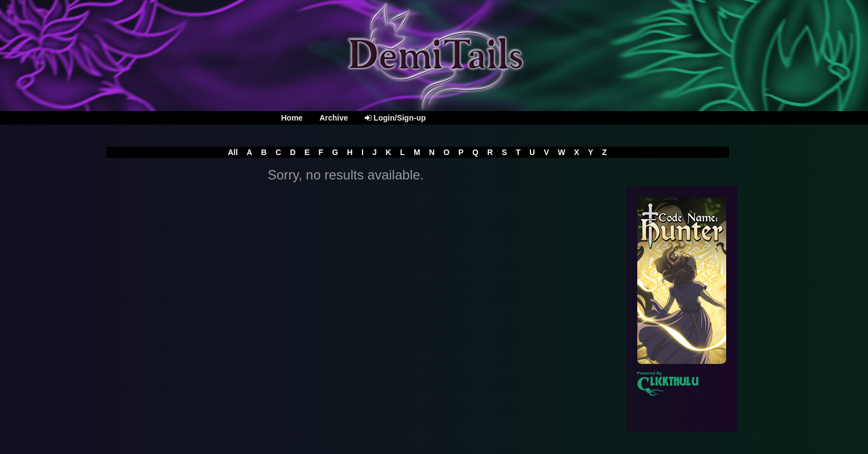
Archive (333, 118)
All (233, 152)
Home (292, 118)
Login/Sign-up (395, 118)
